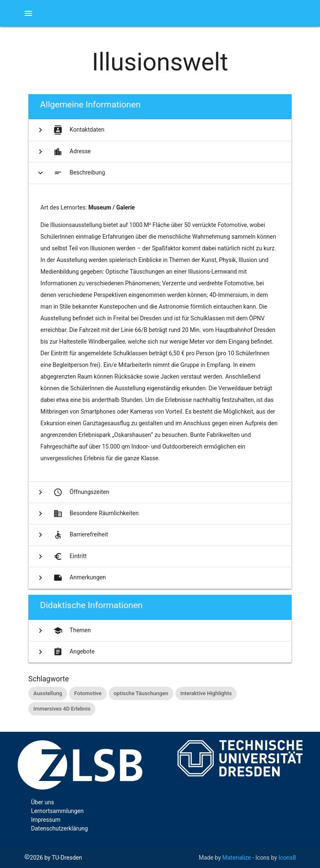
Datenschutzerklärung (60, 828)
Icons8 (287, 858)
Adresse (63, 152)
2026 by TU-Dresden (53, 858)
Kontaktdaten (69, 130)
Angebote (65, 652)
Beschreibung (70, 173)
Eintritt (61, 556)
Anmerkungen (70, 578)
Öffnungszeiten (72, 492)
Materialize (237, 858)
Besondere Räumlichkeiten (87, 514)
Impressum (46, 820)
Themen (63, 631)
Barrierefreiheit (71, 535)
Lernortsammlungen (57, 811)
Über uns (43, 802)
